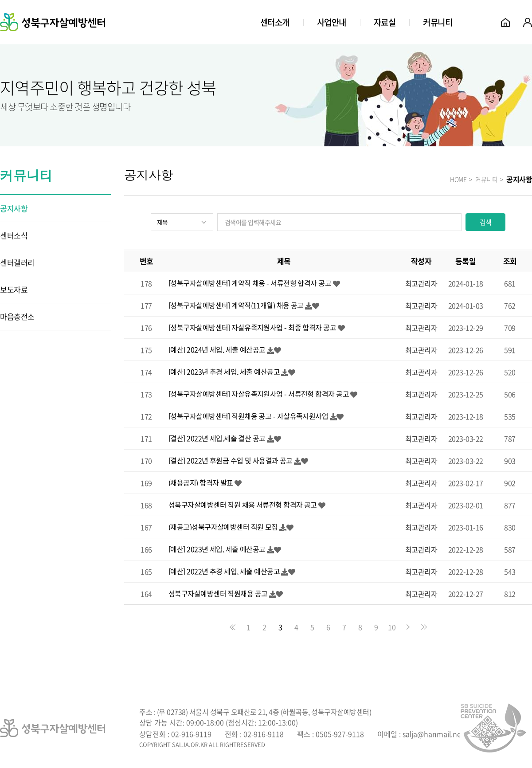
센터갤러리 (17, 262)
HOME (458, 179)
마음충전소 (17, 316)
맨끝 (424, 627)
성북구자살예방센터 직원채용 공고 (218, 593)
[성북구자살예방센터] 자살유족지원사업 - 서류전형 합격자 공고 (259, 394)
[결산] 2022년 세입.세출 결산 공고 (217, 438)
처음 (232, 627)
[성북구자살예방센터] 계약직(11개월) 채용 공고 (236, 305)
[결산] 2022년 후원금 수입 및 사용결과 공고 (231, 460)
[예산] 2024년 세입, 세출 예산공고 (217, 349)
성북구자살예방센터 (53, 22)
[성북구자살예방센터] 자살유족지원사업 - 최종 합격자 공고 (252, 327)
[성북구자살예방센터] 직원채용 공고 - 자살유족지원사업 (248, 416)
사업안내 (332, 22)
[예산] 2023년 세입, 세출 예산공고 (217, 549)
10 (392, 627)
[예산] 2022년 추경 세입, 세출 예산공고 (224, 571)
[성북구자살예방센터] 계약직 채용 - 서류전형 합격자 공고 (250, 283)
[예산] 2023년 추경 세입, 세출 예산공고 (224, 372)
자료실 (385, 22)
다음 (408, 627)
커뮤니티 (438, 22)
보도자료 (14, 289)
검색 (486, 222)
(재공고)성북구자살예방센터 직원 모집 (223, 527)
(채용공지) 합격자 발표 (201, 482)
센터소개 (275, 22)
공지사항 (14, 208)
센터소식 (14, 235)
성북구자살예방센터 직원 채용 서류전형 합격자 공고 (243, 505)
